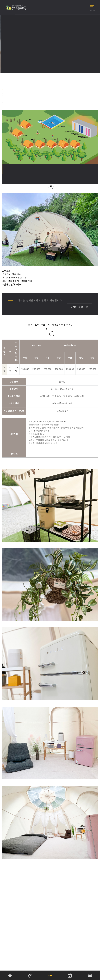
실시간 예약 (79, 307)
